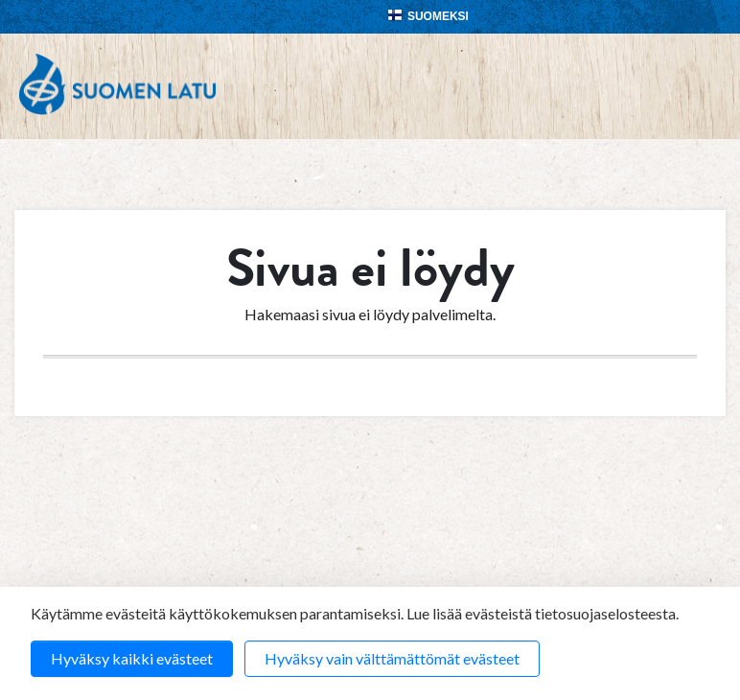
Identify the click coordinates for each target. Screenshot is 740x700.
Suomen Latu (117, 85)
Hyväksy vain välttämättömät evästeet (392, 658)
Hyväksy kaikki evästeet (132, 658)
